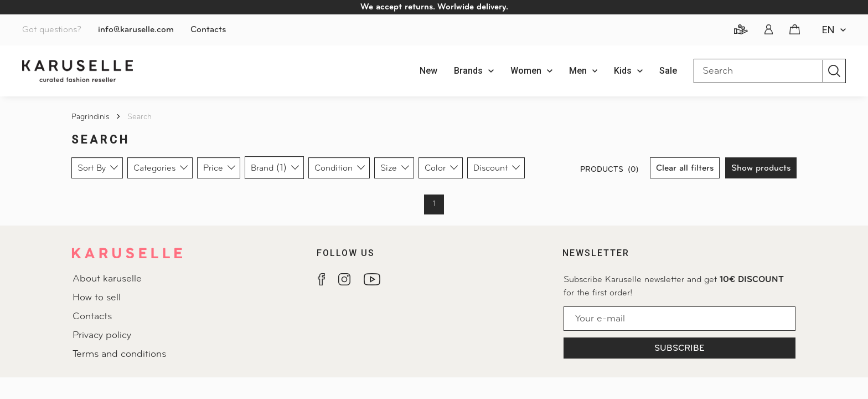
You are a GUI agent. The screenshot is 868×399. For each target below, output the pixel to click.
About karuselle (107, 279)
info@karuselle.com (136, 30)
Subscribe (680, 349)
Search (139, 117)
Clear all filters (685, 168)
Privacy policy (102, 336)
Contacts (208, 30)
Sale (668, 71)
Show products (761, 168)
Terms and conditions (119, 354)
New (428, 71)
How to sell (97, 298)
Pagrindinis (92, 117)
